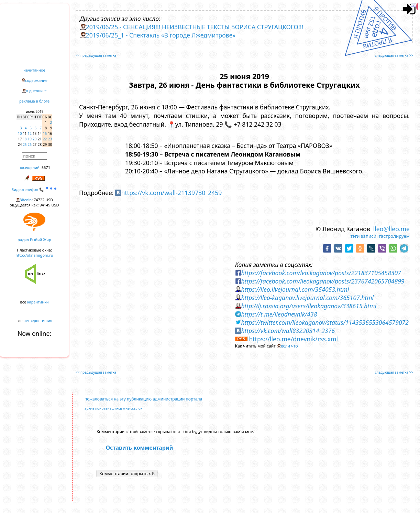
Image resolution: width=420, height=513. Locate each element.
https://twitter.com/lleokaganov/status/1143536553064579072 (325, 322)
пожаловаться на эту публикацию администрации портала (143, 399)
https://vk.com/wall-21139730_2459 (172, 193)
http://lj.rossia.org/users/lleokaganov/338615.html (309, 306)
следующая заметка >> (394, 55)
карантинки (38, 302)
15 (45, 133)
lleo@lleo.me (391, 229)
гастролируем (394, 236)
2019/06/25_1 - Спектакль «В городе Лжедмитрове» (161, 35)
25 (25, 145)
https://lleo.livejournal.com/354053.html (295, 289)
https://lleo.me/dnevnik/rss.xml (293, 339)
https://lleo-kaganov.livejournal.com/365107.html (307, 298)
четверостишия (38, 320)
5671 (46, 167)
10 (20, 133)
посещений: (30, 167)
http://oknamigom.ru (34, 255)
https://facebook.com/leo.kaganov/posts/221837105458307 (321, 273)
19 (30, 139)
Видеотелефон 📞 (34, 189)
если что (289, 346)
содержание (36, 80)
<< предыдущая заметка (96, 55)
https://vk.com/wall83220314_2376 (288, 331)
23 (50, 139)
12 (30, 133)
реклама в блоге (34, 101)
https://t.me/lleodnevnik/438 (279, 314)
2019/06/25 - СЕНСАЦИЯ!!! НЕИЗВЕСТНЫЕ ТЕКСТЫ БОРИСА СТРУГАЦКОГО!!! (195, 27)
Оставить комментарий (140, 448)
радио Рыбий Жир (34, 240)
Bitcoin (26, 200)
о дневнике (36, 91)
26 (30, 145)
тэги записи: (364, 236)
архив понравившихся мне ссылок (113, 408)
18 (25, 139)
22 (45, 139)
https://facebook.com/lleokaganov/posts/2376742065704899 (323, 281)
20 (35, 139)
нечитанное (34, 70)
